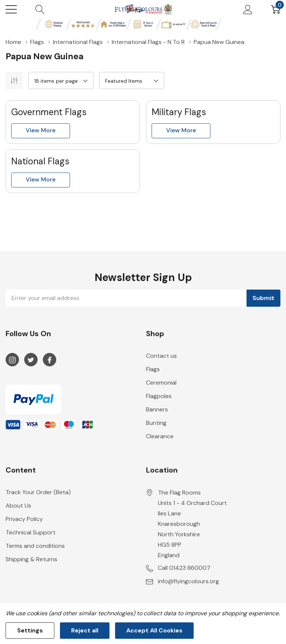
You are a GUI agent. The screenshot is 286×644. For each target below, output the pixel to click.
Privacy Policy (24, 519)
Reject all (85, 630)
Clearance (160, 436)
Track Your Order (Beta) (38, 492)
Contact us (161, 356)
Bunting (156, 423)
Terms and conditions (35, 546)
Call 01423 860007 (184, 568)
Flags (153, 369)
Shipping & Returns (31, 559)
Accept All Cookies (154, 630)
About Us (18, 506)
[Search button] (40, 9)
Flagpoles (159, 396)
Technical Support (31, 532)
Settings (30, 630)
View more (41, 130)
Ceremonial (161, 383)
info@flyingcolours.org (188, 581)
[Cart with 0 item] (276, 9)
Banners (157, 409)
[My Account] (248, 9)
